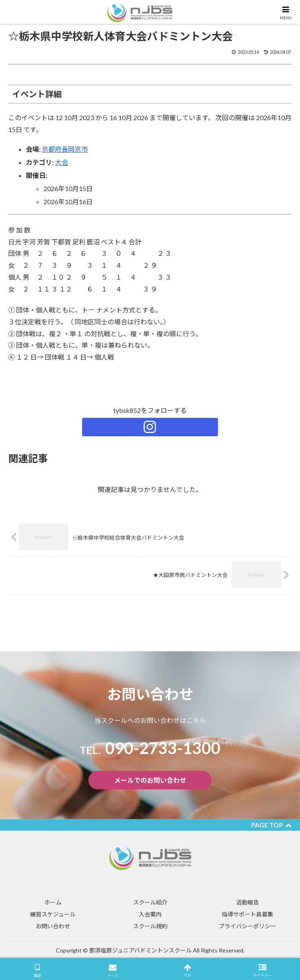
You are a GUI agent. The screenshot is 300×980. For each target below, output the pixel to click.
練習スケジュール (53, 914)
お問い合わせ (53, 926)
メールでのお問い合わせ (150, 780)
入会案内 (150, 914)
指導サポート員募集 (247, 914)
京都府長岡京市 (65, 149)
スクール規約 (150, 926)
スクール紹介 (150, 902)
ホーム (53, 902)
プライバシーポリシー (247, 926)
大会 (62, 162)
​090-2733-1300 (150, 748)
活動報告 (247, 902)
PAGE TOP (271, 825)
